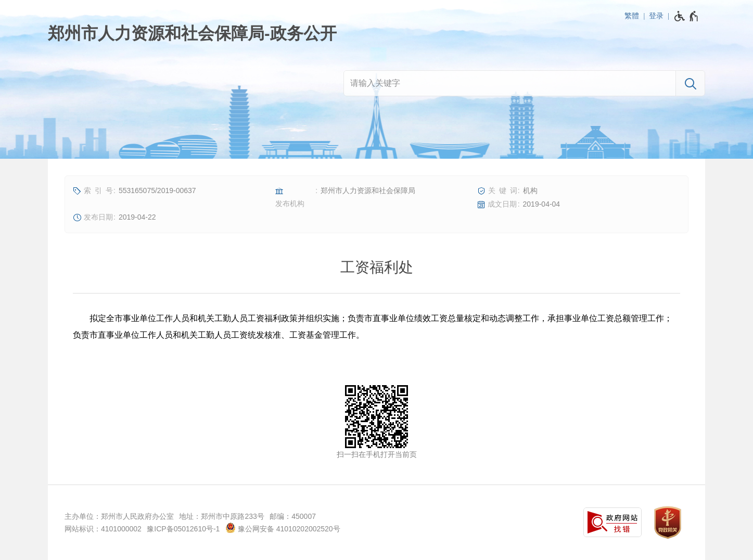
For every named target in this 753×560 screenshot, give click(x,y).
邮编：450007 (293, 516)
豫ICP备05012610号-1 (183, 529)
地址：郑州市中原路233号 (221, 516)
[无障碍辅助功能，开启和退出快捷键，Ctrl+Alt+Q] (687, 16)
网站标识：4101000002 (103, 529)
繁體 (632, 16)
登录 (656, 16)
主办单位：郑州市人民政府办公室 (119, 516)
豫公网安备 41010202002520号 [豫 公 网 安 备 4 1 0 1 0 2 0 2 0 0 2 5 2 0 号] (283, 528)
